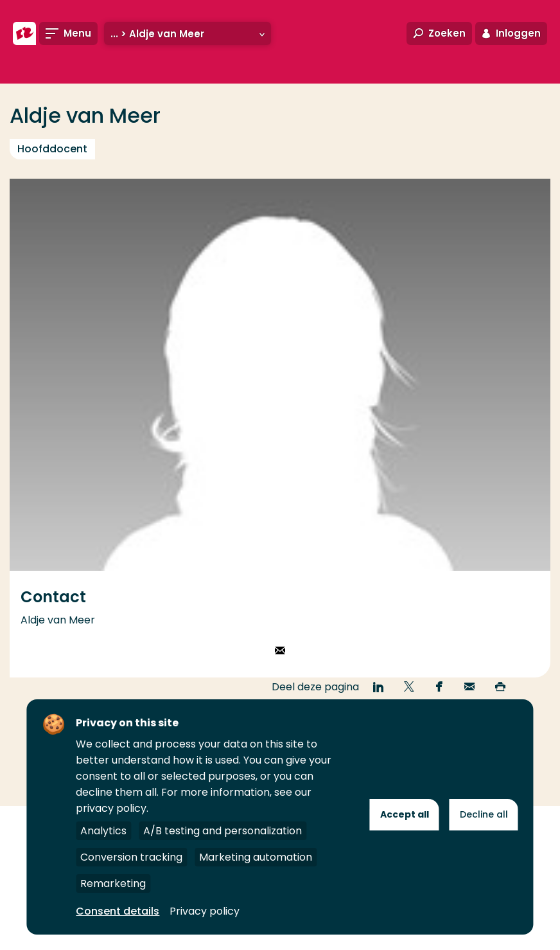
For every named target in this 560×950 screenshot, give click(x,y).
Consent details (118, 911)
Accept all (405, 814)
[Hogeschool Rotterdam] (24, 33)
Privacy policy (205, 911)
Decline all (484, 814)
